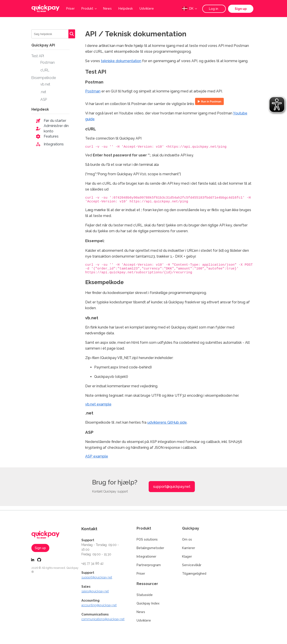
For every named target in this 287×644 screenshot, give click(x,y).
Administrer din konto (56, 128)
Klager (187, 556)
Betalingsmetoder (150, 548)
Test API (38, 56)
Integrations (54, 144)
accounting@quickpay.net (99, 605)
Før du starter (55, 121)
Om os (187, 539)
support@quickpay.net (172, 491)
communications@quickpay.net (103, 619)
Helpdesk (126, 9)
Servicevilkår (192, 565)
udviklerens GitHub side (167, 426)
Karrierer (189, 548)
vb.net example (98, 408)
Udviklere (147, 9)
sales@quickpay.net (95, 591)
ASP (44, 100)
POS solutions (147, 539)
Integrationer (146, 556)
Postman (48, 62)
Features (51, 136)
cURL (45, 70)
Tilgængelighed (194, 574)
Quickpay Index (148, 603)
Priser (70, 9)
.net (43, 92)
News (107, 9)
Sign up (241, 9)
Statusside (145, 595)
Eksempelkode (44, 78)
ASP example (97, 460)
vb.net (45, 84)
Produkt (89, 9)
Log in (214, 9)
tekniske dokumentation (121, 61)
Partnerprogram (149, 565)
